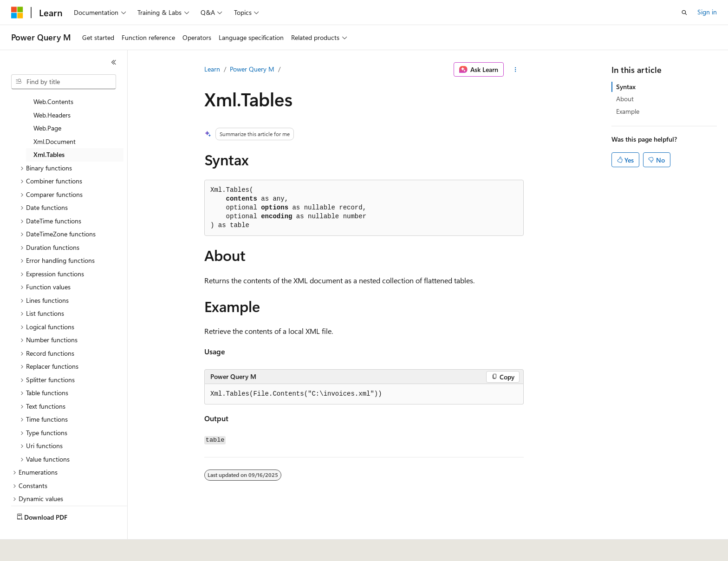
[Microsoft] (17, 13)
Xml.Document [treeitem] (55, 120)
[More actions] (516, 70)
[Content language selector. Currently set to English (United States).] (54, 548)
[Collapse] (114, 62)
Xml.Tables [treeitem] (49, 133)
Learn (212, 69)
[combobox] (64, 82)
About (625, 99)
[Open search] (684, 13)
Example (628, 111)
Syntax (626, 87)
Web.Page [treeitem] (47, 106)
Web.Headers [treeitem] (52, 93)
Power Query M (252, 69)
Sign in (707, 12)
